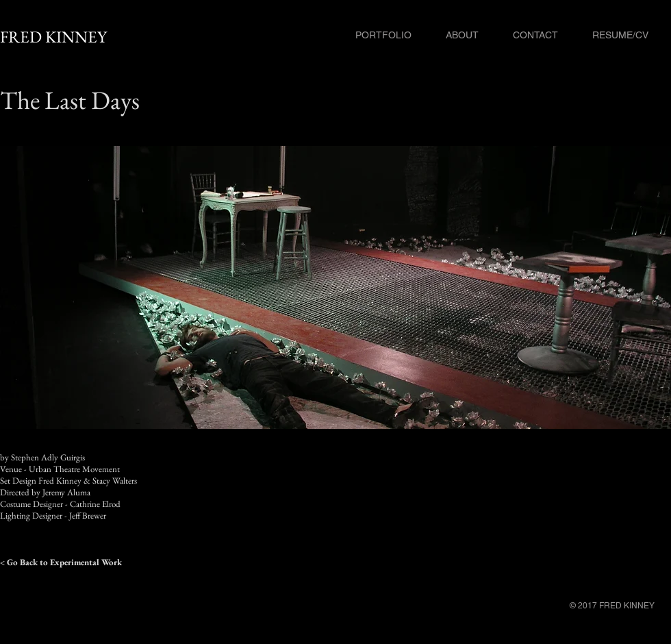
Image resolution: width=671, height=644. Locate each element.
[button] (335, 287)
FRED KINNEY (53, 37)
